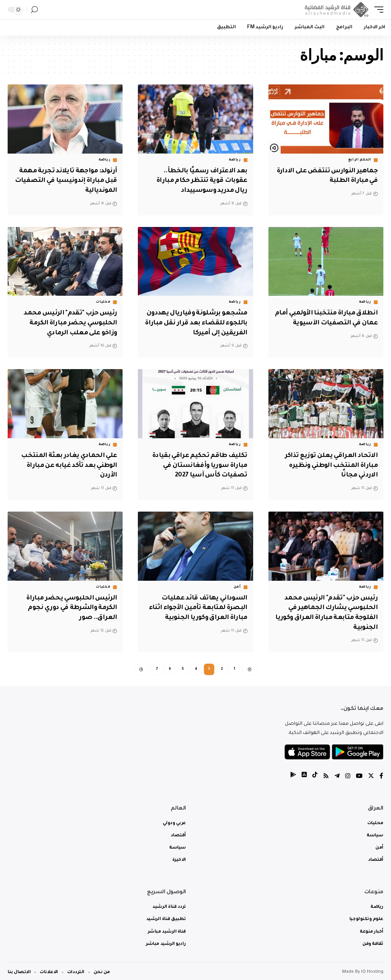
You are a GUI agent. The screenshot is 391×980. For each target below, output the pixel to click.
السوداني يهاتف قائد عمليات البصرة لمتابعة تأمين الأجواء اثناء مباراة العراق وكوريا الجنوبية (196, 604)
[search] (34, 10)
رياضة (235, 160)
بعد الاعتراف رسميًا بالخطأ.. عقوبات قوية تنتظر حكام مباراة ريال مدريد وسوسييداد (200, 180)
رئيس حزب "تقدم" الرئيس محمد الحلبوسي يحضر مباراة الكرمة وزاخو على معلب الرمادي (69, 321)
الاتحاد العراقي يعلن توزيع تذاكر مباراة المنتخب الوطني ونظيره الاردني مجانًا (330, 463)
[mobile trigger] (377, 10)
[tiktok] (313, 774)
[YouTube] (359, 774)
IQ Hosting (372, 969)
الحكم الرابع (360, 160)
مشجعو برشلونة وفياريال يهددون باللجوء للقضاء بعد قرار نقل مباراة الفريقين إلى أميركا (198, 321)
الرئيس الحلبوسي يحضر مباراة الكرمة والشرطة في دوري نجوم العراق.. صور (70, 604)
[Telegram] (336, 774)
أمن (237, 584)
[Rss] (324, 774)
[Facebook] (381, 774)
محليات (103, 301)
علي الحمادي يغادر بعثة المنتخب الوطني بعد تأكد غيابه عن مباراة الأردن (67, 463)
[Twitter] (371, 774)
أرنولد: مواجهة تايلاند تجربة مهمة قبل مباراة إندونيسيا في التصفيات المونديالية (66, 180)
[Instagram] (347, 774)
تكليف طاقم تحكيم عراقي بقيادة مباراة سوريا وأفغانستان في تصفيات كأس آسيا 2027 (197, 463)
